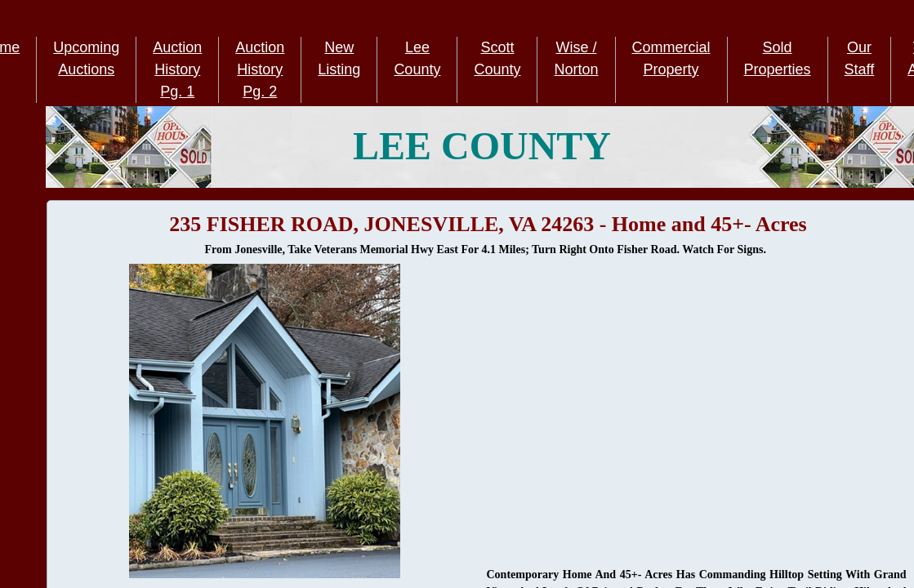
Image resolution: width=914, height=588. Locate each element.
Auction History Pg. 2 (260, 69)
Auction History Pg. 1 (177, 69)
